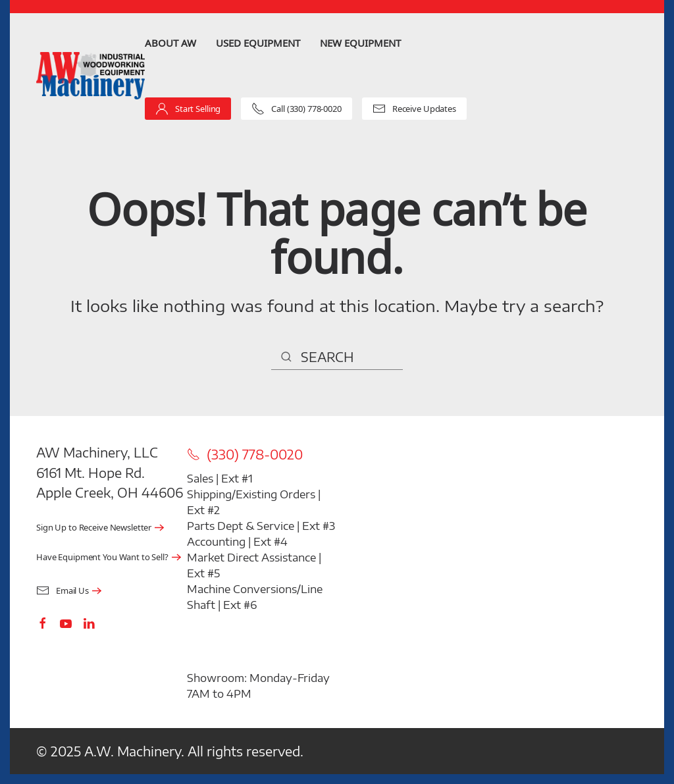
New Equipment (360, 43)
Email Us (63, 591)
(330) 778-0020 (245, 454)
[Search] (337, 357)
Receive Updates (414, 109)
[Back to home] (91, 76)
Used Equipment (258, 43)
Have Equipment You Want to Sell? (102, 557)
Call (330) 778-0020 (297, 109)
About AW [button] (170, 43)
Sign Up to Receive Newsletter (94, 528)
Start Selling (188, 109)
